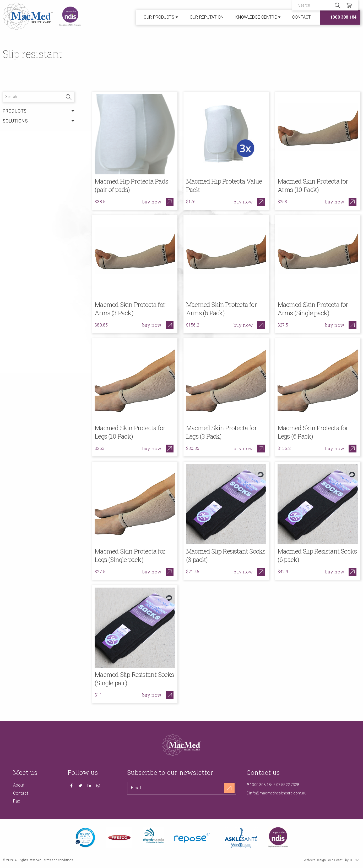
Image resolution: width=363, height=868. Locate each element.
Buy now (152, 202)
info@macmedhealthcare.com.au (278, 793)
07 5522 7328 (288, 785)
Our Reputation (207, 17)
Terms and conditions (58, 860)
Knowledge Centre (256, 17)
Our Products (159, 17)
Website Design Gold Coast (323, 860)
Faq (17, 801)
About (19, 785)
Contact (301, 17)
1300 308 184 (343, 17)
